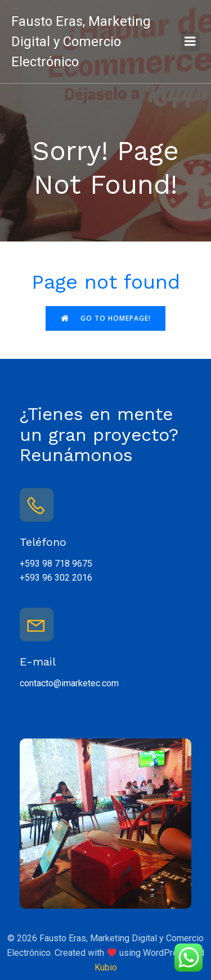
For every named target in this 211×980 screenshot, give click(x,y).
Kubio (106, 967)
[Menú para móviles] (190, 42)
